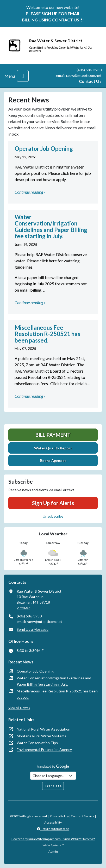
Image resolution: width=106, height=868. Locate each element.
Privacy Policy (59, 816)
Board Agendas (53, 461)
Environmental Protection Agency (44, 750)
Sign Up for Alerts (53, 503)
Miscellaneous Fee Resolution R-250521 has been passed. (57, 694)
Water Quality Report (53, 448)
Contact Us (90, 81)
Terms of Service (83, 816)
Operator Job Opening (35, 671)
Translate (53, 786)
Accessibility (53, 822)
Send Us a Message (33, 629)
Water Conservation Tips (37, 743)
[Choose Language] (53, 776)
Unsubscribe (53, 516)
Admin (53, 851)
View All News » (19, 708)
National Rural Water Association (43, 729)
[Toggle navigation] (23, 76)
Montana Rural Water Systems (41, 736)
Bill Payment (53, 435)
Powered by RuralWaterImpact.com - (53, 842)
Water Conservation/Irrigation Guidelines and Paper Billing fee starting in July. (54, 681)
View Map (23, 608)
